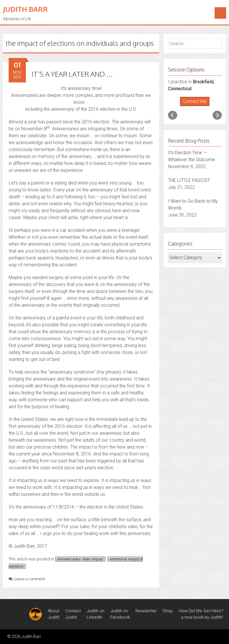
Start (193, 106)
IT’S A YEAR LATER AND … (72, 74)
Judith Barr (25, 9)
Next (217, 115)
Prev (173, 115)
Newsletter (146, 611)
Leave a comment (27, 579)
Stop (197, 106)
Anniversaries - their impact (80, 559)
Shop (168, 611)
